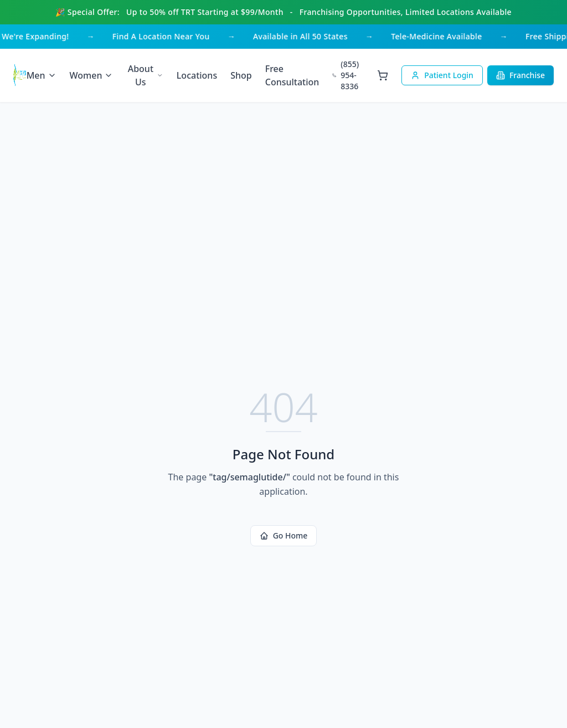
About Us (146, 75)
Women (92, 75)
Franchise (520, 75)
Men (42, 75)
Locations (197, 75)
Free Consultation (292, 75)
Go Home (284, 535)
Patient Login (442, 75)
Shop (241, 75)
